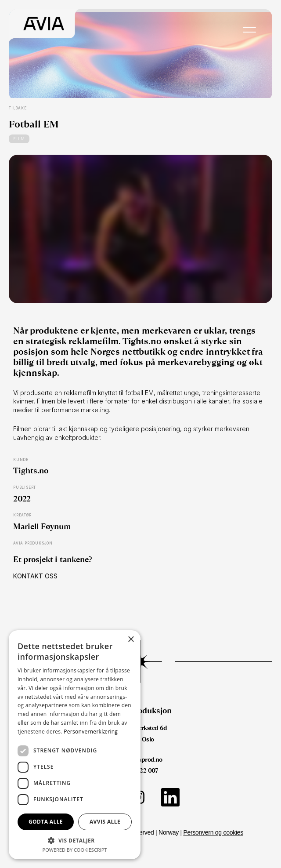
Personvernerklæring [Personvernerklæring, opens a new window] (91, 732)
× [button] (131, 640)
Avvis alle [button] (105, 822)
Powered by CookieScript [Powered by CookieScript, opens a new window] (75, 850)
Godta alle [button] (46, 822)
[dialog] (75, 745)
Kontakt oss (35, 576)
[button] (75, 840)
